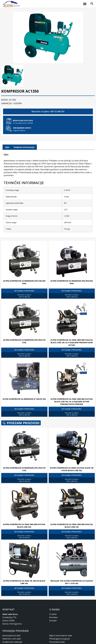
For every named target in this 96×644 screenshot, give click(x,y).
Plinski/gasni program (60, 638)
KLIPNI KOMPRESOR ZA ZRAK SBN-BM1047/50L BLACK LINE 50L (24, 525)
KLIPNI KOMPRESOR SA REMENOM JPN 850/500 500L (72, 282)
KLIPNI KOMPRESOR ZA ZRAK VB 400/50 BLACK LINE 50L (24, 582)
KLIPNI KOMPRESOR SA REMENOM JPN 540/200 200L (24, 282)
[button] (85, 4)
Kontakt (53, 620)
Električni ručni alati (12, 638)
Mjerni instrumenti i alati (61, 635)
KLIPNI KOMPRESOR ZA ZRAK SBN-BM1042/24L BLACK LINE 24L (72, 525)
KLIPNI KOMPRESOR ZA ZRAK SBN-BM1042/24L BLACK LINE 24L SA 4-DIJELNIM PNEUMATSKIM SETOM (72, 342)
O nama (53, 614)
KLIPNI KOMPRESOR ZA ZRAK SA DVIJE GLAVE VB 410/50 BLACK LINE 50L (72, 469)
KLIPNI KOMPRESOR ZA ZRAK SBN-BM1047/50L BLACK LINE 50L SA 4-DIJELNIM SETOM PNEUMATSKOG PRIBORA (72, 401)
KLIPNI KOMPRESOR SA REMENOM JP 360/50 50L (24, 399)
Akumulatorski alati (11, 635)
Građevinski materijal (12, 642)
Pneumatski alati (57, 642)
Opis (7, 147)
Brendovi (53, 617)
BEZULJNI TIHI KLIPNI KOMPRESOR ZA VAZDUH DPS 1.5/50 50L (72, 582)
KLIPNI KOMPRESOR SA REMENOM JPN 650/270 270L (24, 469)
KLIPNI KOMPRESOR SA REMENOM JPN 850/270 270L (24, 341)
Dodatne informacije (24, 147)
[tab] (7, 147)
